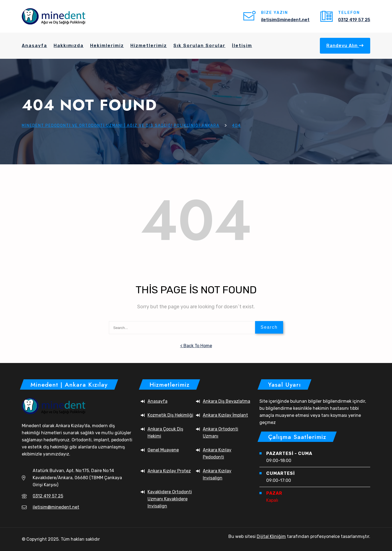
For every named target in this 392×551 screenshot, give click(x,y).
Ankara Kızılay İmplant (225, 415)
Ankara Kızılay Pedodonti (217, 453)
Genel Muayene (163, 450)
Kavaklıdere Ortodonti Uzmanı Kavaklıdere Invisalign (170, 499)
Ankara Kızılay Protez (169, 471)
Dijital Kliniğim (271, 536)
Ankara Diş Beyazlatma (226, 401)
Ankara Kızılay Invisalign (217, 474)
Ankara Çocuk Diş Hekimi (165, 433)
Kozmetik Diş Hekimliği (170, 415)
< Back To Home (196, 346)
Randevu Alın (345, 46)
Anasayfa (157, 401)
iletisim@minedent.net (285, 20)
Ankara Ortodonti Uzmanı (220, 433)
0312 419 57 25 (354, 20)
